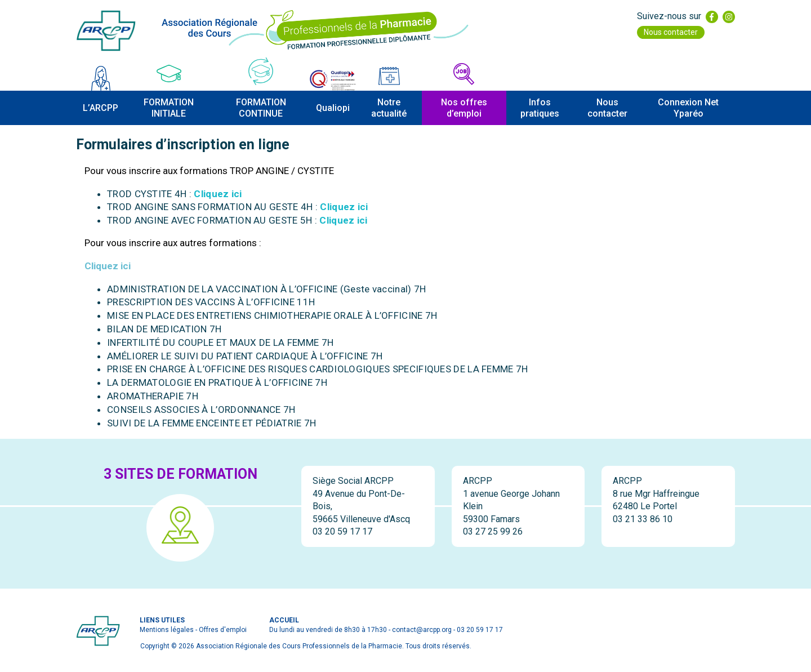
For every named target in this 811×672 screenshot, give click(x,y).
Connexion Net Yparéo (688, 108)
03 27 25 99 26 (493, 531)
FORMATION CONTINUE (261, 108)
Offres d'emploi (223, 630)
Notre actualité (389, 108)
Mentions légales (167, 630)
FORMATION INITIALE (169, 108)
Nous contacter (671, 32)
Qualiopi (333, 108)
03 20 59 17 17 (342, 531)
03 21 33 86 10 (643, 519)
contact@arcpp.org (422, 630)
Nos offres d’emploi (464, 108)
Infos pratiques (540, 108)
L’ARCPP (101, 108)
